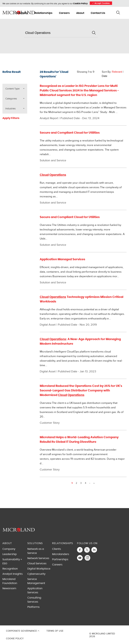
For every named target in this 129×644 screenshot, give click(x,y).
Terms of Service (84, 625)
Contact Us (98, 13)
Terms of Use (55, 631)
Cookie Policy (80, 4)
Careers (64, 13)
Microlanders (61, 554)
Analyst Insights (13, 574)
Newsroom (9, 588)
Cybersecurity (36, 574)
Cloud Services (37, 563)
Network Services (38, 558)
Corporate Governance (23, 631)
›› (94, 483)
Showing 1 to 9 (86, 72)
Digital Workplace (39, 569)
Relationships (43, 13)
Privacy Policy (72, 625)
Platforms (33, 607)
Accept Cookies (101, 3)
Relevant (117, 72)
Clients (57, 549)
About (80, 13)
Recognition (10, 569)
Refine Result (12, 72)
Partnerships (60, 559)
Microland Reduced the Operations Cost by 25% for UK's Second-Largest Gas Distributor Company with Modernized (81, 391)
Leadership (10, 554)
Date (105, 76)
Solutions (22, 13)
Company (9, 549)
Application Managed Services (62, 259)
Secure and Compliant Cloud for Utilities (70, 133)
